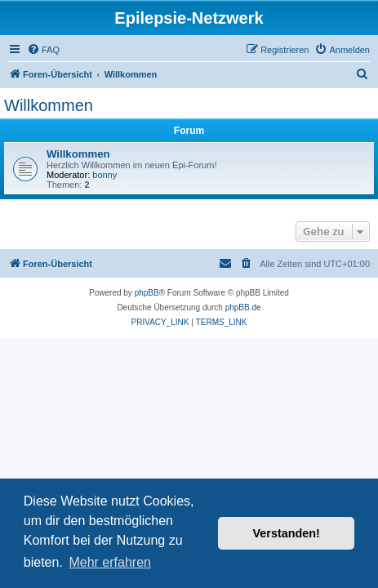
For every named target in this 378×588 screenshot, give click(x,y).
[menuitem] (43, 50)
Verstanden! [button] (287, 533)
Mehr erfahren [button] (110, 562)
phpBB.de (243, 307)
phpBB (147, 293)
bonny (105, 175)
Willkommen (49, 105)
